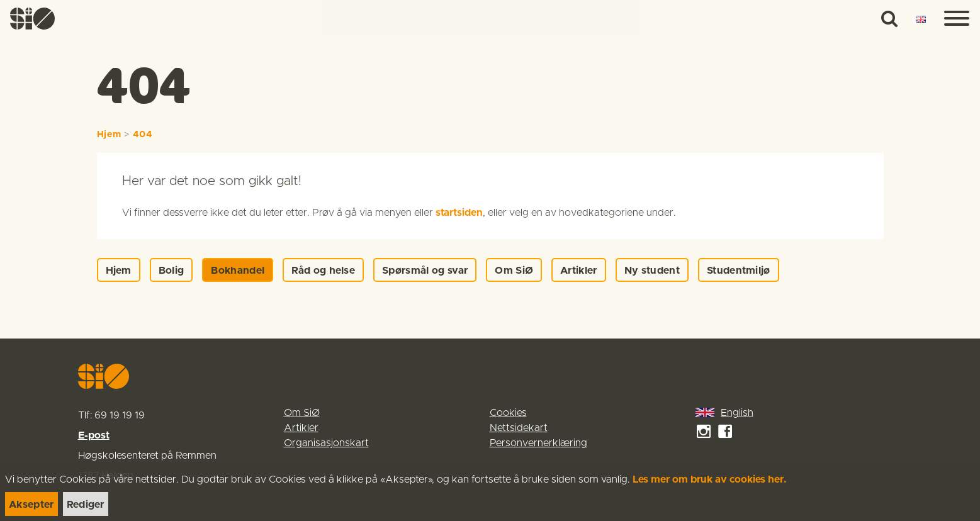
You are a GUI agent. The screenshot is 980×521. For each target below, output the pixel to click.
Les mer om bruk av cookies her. (710, 479)
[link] (33, 19)
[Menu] (957, 19)
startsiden (459, 213)
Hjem (109, 135)
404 (143, 135)
